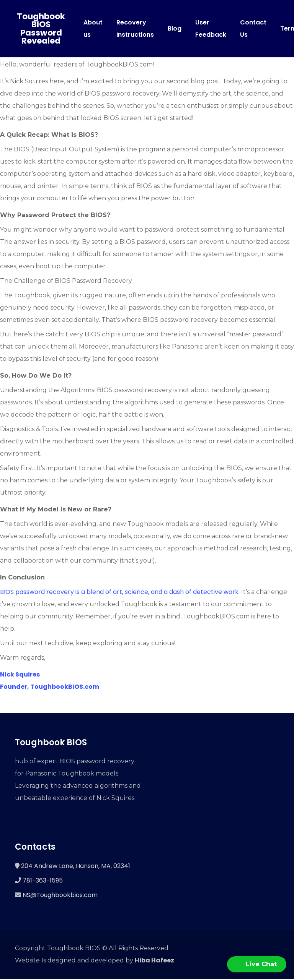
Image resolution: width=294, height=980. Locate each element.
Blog (175, 29)
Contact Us (253, 29)
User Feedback (211, 29)
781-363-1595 (43, 882)
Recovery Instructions (135, 29)
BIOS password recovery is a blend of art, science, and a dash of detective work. (120, 593)
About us (93, 29)
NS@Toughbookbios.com (60, 896)
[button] (257, 964)
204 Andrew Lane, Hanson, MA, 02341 (76, 867)
